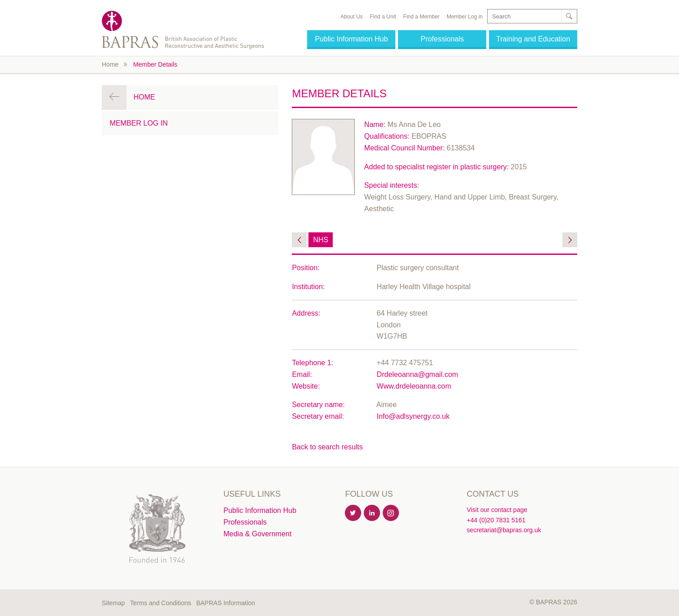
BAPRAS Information (226, 603)
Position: (306, 268)
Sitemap (113, 603)
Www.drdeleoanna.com (414, 386)
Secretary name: (318, 405)
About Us (351, 17)
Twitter (353, 513)
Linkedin (372, 513)
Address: (306, 313)
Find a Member (421, 17)
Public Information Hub (351, 39)
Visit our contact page (497, 510)
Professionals (442, 39)
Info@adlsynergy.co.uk (413, 416)
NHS (321, 240)
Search (569, 16)
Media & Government (257, 534)
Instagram (391, 513)
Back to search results (327, 447)
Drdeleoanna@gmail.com (418, 374)
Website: (306, 386)
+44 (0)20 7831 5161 (496, 520)
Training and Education (533, 39)
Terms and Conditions (161, 603)
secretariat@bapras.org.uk (504, 530)
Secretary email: (318, 416)
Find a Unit (383, 17)
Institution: (308, 287)
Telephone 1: (312, 363)
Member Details (155, 64)
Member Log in (465, 17)
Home (110, 64)
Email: (302, 374)
